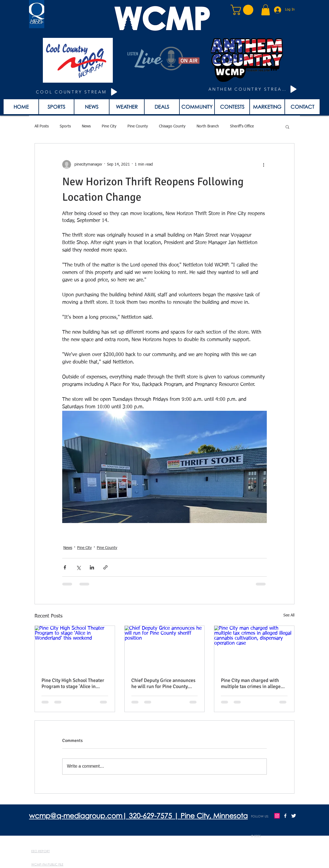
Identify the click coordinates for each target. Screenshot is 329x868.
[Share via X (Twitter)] (78, 567)
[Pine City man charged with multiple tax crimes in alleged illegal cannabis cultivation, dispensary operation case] (254, 648)
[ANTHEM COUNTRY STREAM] (254, 89)
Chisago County (172, 126)
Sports (65, 126)
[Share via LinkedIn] (92, 567)
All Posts (42, 126)
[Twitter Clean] (294, 816)
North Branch (208, 126)
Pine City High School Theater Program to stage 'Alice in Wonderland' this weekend (73, 683)
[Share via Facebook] (65, 567)
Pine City (109, 126)
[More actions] (263, 164)
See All (289, 615)
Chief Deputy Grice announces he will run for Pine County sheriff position (163, 683)
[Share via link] (105, 567)
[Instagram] (277, 816)
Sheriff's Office (242, 126)
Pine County (138, 126)
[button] (243, 10)
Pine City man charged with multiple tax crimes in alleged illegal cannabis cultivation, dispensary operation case (252, 683)
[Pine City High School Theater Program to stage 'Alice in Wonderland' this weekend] (75, 648)
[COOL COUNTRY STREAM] (78, 92)
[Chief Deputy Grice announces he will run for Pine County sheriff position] (165, 648)
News (86, 126)
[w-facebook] (285, 816)
